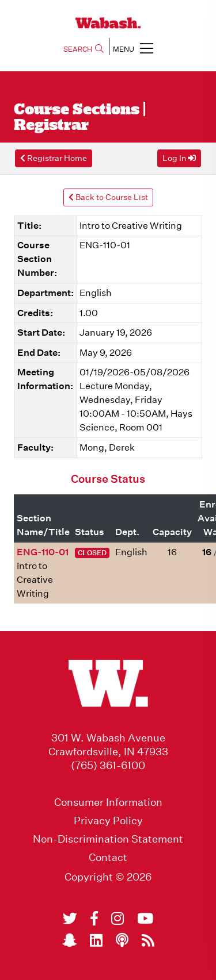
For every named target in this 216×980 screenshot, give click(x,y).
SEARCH (84, 49)
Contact (108, 858)
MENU (133, 48)
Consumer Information (108, 802)
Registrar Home (54, 158)
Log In (179, 158)
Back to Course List (108, 197)
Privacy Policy (108, 821)
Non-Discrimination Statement (108, 839)
